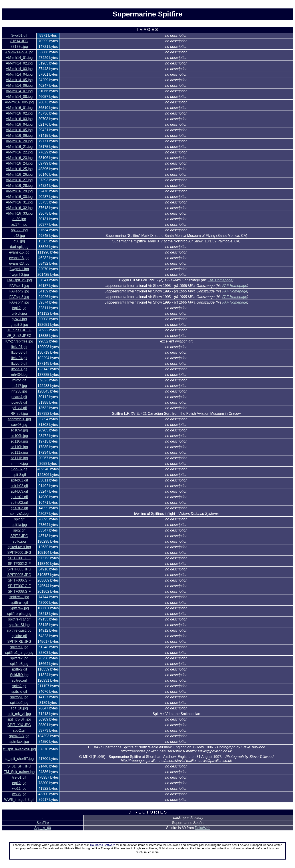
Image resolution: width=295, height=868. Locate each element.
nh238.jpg (19, 391)
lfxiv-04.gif (19, 358)
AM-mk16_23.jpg (19, 158)
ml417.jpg (19, 386)
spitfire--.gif (19, 603)
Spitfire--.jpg (19, 608)
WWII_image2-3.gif (19, 800)
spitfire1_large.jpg (19, 653)
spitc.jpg (19, 541)
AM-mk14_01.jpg (19, 58)
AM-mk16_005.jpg (19, 102)
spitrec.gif (19, 680)
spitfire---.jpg (19, 597)
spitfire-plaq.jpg (19, 614)
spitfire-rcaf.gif (19, 619)
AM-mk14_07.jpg (19, 91)
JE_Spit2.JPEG (19, 336)
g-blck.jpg (19, 313)
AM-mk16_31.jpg (19, 202)
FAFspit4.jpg (19, 302)
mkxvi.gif (19, 380)
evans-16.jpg (19, 258)
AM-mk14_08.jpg (19, 97)
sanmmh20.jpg (19, 419)
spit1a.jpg (19, 525)
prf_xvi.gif (19, 408)
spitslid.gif (19, 692)
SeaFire (43, 823)
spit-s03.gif (19, 508)
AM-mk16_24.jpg (19, 163)
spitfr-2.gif (19, 669)
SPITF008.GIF (19, 591)
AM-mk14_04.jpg (19, 74)
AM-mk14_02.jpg (19, 63)
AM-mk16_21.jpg (19, 147)
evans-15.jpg (19, 252)
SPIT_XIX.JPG (19, 725)
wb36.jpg (19, 794)
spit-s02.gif (19, 502)
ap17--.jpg (19, 225)
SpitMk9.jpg (19, 675)
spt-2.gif (19, 730)
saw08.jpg (19, 425)
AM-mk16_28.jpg (19, 186)
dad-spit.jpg (19, 247)
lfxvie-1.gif (19, 369)
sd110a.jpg (19, 441)
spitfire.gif (19, 636)
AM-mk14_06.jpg (19, 86)
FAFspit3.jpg (19, 297)
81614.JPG (19, 41)
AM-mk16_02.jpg (19, 113)
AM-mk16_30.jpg (19, 197)
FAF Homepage (220, 280)
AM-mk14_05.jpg (19, 80)
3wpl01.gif (19, 35)
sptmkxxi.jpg (19, 742)
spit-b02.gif (19, 486)
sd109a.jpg (19, 430)
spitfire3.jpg (19, 664)
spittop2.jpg (19, 703)
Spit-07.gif (19, 469)
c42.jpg (19, 236)
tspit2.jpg (19, 783)
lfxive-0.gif (19, 364)
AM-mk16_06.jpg (19, 136)
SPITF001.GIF (19, 558)
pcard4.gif (19, 397)
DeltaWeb (203, 828)
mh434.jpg (19, 375)
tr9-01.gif (19, 777)
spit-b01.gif (19, 480)
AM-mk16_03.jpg (19, 119)
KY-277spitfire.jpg (19, 341)
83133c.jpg (19, 47)
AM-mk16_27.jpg (19, 180)
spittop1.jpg (19, 697)
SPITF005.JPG (19, 575)
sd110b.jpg (19, 447)
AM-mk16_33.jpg (19, 213)
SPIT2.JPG (19, 536)
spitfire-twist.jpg (19, 630)
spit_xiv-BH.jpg (19, 719)
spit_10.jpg (19, 708)
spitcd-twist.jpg (19, 547)
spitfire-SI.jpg (19, 625)
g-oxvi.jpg (19, 319)
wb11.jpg (19, 788)
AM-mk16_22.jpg (19, 152)
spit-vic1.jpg (19, 514)
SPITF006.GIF (19, 580)
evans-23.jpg (19, 263)
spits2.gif (19, 686)
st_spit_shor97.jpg (19, 759)
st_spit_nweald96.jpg (19, 749)
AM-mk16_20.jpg (19, 141)
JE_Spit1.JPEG (19, 330)
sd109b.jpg (19, 436)
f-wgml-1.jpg (19, 269)
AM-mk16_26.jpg (19, 174)
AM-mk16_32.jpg (19, 208)
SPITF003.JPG (19, 569)
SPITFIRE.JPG (19, 641)
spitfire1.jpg (19, 647)
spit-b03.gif (19, 491)
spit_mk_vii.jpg (19, 714)
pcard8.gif (19, 402)
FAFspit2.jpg (19, 291)
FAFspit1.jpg (19, 286)
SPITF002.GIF (19, 564)
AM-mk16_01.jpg (19, 108)
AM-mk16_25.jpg (19, 169)
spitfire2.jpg (19, 658)
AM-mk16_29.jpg (19, 191)
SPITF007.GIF (19, 586)
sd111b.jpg (19, 458)
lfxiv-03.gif (19, 352)
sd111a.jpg (19, 452)
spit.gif (19, 519)
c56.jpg (19, 241)
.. (43, 818)
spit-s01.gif (19, 497)
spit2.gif (19, 530)
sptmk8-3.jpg (19, 736)
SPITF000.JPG (19, 553)
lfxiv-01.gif (19, 347)
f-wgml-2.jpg (19, 275)
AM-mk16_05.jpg (19, 130)
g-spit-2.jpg (19, 325)
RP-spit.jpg (19, 414)
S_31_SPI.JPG (19, 766)
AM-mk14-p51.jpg (19, 52)
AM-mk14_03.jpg (19, 69)
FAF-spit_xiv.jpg (19, 280)
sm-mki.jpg (19, 464)
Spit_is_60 (43, 828)
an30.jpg (19, 219)
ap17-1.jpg (19, 230)
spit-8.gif (19, 475)
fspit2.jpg (19, 308)
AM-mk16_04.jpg (19, 124)
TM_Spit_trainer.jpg (19, 772)
